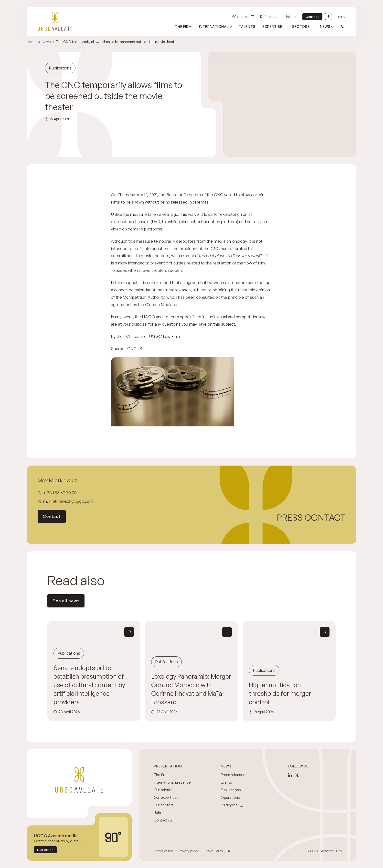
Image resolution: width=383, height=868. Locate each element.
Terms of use (164, 851)
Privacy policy (189, 851)
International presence (172, 782)
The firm (183, 27)
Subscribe (45, 850)
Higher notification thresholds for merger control (280, 693)
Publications (231, 790)
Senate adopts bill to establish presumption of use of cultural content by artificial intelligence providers (89, 685)
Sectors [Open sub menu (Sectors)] (301, 27)
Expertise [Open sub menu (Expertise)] (272, 27)
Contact (312, 17)
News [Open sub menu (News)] (325, 27)
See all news (66, 601)
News (46, 42)
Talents (247, 27)
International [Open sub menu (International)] (214, 27)
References (269, 17)
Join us (290, 17)
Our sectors (164, 805)
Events (226, 782)
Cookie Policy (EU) (217, 851)
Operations (230, 797)
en (340, 17)
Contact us (163, 820)
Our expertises (166, 797)
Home (32, 42)
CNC (132, 348)
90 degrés (240, 17)
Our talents (163, 790)
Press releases (233, 775)
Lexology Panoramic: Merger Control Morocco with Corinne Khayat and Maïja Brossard (191, 689)
